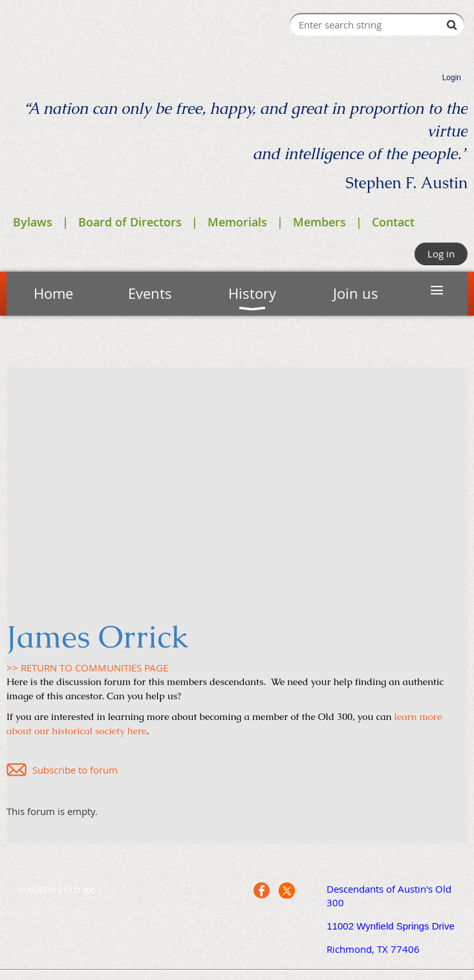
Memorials (237, 222)
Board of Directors (130, 222)
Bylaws (33, 222)
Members (319, 222)
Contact (393, 222)
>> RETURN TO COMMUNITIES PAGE (87, 668)
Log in (441, 254)
